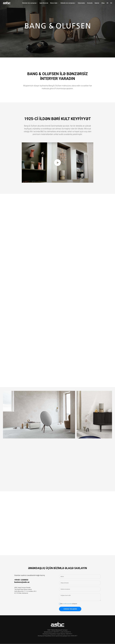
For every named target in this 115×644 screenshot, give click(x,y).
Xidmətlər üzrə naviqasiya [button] (29, 3)
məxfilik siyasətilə (67, 604)
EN (107, 3)
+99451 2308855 (21, 580)
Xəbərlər (97, 3)
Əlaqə (103, 3)
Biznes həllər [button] (54, 3)
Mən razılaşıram (68, 604)
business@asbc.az (22, 582)
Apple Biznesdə (44, 3)
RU (111, 3)
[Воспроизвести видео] (58, 163)
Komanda (90, 3)
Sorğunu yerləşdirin (70, 609)
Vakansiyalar (81, 3)
